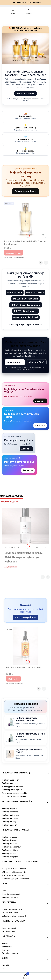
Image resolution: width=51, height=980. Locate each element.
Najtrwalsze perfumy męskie (14, 796)
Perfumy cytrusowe (10, 837)
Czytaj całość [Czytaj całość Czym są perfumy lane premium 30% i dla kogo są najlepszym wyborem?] (11, 567)
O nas (4, 968)
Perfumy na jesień (10, 825)
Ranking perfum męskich (12, 790)
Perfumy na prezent (10, 818)
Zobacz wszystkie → (25, 617)
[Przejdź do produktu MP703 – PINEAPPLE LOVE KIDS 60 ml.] (25, 646)
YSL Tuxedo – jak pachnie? (13, 875)
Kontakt (5, 965)
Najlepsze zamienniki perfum (14, 869)
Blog (4, 891)
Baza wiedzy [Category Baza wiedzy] (12, 548)
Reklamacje (7, 947)
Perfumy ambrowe (10, 843)
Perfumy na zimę (9, 822)
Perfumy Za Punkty (10, 897)
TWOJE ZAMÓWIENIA (12, 909)
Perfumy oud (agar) (10, 857)
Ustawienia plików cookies (13, 916)
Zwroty (5, 943)
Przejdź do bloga (9, 502)
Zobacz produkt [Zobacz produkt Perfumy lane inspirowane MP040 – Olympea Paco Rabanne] (13, 253)
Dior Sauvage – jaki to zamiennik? (16, 879)
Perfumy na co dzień (10, 780)
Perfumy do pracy (9, 808)
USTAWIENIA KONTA (11, 913)
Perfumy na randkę (10, 812)
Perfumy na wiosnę (10, 783)
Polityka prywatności (11, 953)
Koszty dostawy (9, 931)
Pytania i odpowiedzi (11, 894)
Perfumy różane (9, 853)
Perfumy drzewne (9, 840)
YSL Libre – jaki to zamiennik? (14, 872)
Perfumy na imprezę (10, 815)
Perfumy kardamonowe (12, 847)
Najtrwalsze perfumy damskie (14, 793)
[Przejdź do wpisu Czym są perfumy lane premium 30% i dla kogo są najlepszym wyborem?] (25, 526)
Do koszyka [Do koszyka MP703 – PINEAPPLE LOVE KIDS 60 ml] (13, 679)
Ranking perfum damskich (13, 786)
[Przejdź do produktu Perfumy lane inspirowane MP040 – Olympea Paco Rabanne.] (25, 220)
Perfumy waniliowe (10, 850)
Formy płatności (9, 928)
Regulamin (6, 950)
